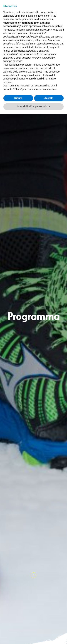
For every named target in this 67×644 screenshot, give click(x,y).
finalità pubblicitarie (13, 51)
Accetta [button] (49, 98)
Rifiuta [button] (18, 98)
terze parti (58, 30)
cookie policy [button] (55, 26)
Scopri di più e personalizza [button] (33, 106)
